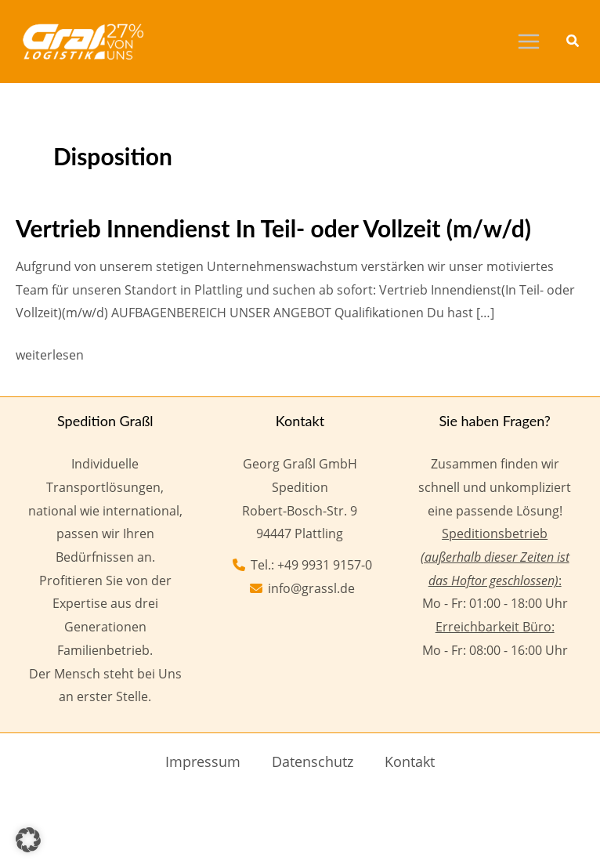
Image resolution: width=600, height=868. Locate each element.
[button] (573, 42)
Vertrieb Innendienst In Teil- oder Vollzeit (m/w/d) (273, 228)
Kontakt (410, 761)
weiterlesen (50, 356)
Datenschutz (313, 761)
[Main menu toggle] (529, 42)
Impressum (203, 761)
